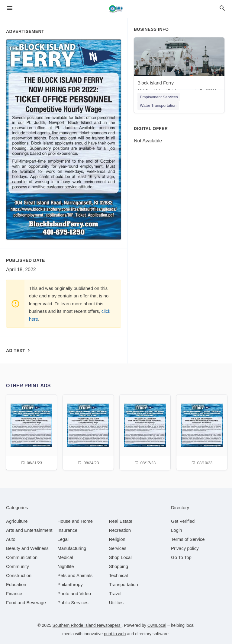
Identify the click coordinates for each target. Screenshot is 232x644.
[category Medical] (65, 557)
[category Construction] (19, 575)
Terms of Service (188, 539)
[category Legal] (63, 539)
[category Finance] (14, 593)
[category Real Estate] (121, 521)
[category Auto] (11, 539)
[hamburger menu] (10, 8)
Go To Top (181, 557)
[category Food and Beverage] (26, 603)
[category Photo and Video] (74, 593)
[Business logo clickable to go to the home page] (116, 9)
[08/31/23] (31, 431)
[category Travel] (115, 593)
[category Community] (18, 566)
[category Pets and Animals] (75, 575)
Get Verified (183, 521)
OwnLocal (157, 625)
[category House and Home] (75, 521)
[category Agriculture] (17, 521)
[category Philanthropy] (70, 584)
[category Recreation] (120, 530)
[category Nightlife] (66, 566)
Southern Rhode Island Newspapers (87, 625)
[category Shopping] (119, 566)
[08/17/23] (145, 431)
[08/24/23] (88, 431)
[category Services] (118, 548)
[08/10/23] (202, 431)
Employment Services (159, 97)
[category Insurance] (67, 530)
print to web (115, 634)
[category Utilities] (116, 603)
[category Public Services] (73, 603)
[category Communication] (22, 557)
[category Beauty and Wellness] (27, 548)
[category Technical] (119, 575)
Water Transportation (158, 105)
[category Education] (16, 584)
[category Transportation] (124, 584)
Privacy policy (185, 548)
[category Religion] (117, 539)
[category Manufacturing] (72, 548)
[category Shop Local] (120, 557)
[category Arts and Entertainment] (29, 530)
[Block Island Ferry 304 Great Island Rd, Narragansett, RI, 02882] (179, 67)
